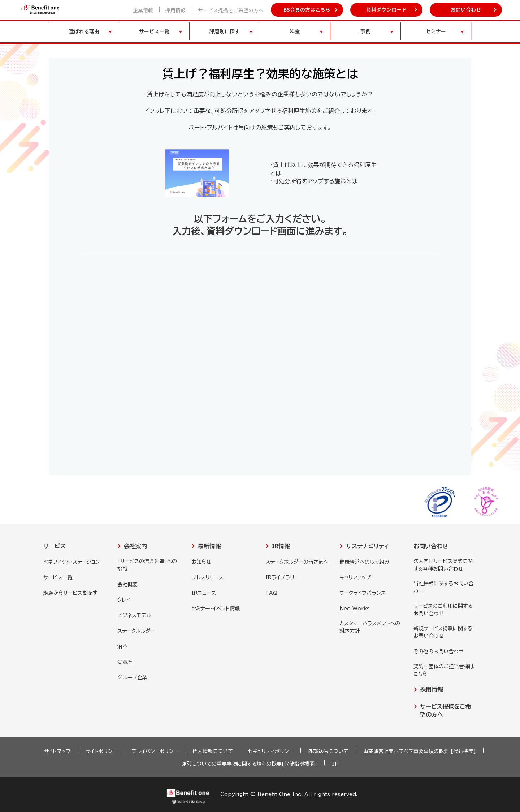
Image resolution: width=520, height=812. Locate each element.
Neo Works (355, 609)
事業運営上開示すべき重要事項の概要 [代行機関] (420, 751)
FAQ (271, 593)
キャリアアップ (355, 577)
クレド (124, 600)
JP (335, 764)
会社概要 (127, 584)
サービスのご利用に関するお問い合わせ (443, 610)
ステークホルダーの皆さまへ (297, 562)
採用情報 (175, 10)
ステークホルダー (136, 631)
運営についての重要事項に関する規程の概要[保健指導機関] (249, 764)
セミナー (436, 31)
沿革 (122, 646)
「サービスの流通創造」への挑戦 (147, 565)
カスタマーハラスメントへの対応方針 (370, 627)
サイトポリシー (101, 751)
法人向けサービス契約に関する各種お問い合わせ (443, 565)
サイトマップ (57, 751)
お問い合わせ (466, 9)
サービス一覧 (58, 577)
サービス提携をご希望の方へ (231, 10)
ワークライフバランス (363, 593)
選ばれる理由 (84, 31)
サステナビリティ (367, 546)
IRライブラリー (282, 577)
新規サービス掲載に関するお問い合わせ (443, 632)
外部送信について (328, 751)
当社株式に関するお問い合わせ (443, 587)
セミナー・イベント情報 (216, 609)
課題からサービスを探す (70, 593)
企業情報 (143, 10)
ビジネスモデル (134, 615)
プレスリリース (207, 577)
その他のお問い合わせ (439, 652)
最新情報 (209, 546)
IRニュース (204, 593)
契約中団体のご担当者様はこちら (444, 670)
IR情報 (281, 546)
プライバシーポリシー (155, 751)
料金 (295, 31)
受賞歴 (125, 662)
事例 (365, 31)
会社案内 (135, 546)
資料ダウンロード (386, 9)
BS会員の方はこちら (307, 9)
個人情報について (213, 751)
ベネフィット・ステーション (71, 562)
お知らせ (201, 562)
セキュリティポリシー (270, 751)
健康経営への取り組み (364, 562)
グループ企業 (132, 678)
